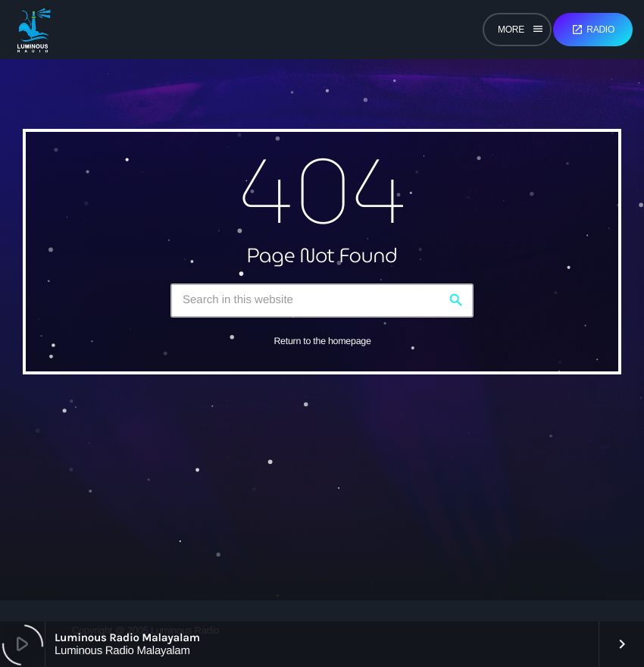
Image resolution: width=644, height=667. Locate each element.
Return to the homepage (322, 341)
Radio (593, 30)
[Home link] (34, 30)
